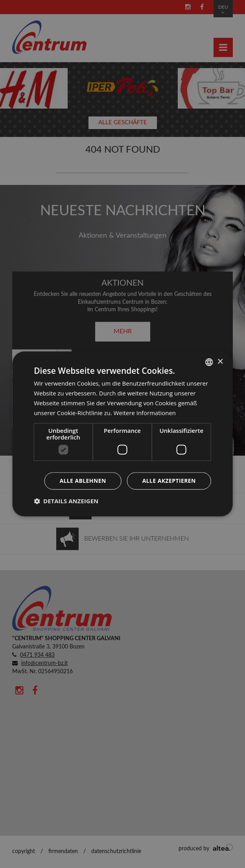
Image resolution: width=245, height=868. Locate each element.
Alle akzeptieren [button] (169, 481)
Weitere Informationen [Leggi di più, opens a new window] (145, 413)
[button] (66, 501)
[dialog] (122, 434)
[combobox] (209, 362)
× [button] (220, 362)
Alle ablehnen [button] (83, 481)
